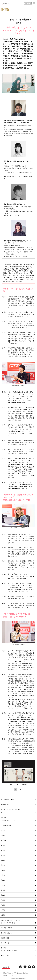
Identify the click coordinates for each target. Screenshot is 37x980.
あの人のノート (18, 805)
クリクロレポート (18, 943)
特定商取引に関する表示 (23, 974)
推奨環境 (16, 972)
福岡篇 (18, 870)
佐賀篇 (18, 850)
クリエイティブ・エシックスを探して (18, 811)
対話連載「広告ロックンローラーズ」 (18, 819)
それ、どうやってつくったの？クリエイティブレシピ (18, 922)
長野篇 (18, 875)
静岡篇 (18, 915)
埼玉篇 (18, 830)
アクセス (11, 975)
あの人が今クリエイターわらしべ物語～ (18, 950)
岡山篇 (18, 860)
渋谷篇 (18, 885)
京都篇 (18, 865)
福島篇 (18, 835)
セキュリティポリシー (28, 972)
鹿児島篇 (18, 840)
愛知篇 (18, 845)
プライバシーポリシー (8, 974)
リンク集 (5, 975)
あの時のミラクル (18, 933)
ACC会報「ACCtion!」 (18, 800)
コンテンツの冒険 (18, 928)
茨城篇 (18, 905)
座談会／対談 (18, 938)
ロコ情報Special (18, 825)
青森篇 (18, 855)
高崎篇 (18, 895)
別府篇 (18, 900)
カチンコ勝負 (18, 956)
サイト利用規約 (6, 972)
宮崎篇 (18, 880)
